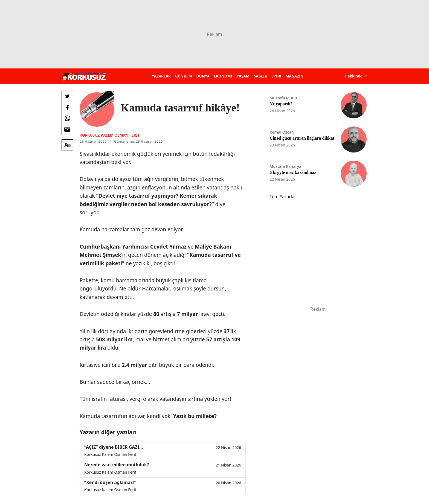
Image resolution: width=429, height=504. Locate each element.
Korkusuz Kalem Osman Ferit (110, 135)
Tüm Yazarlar (283, 197)
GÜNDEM (184, 76)
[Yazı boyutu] (67, 145)
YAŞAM (243, 76)
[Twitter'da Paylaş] (67, 96)
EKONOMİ (223, 76)
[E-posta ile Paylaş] (67, 129)
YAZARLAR (161, 76)
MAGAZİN (295, 76)
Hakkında (354, 76)
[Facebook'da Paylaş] (67, 107)
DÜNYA (203, 76)
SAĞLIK (260, 76)
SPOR (276, 76)
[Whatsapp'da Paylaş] (67, 118)
